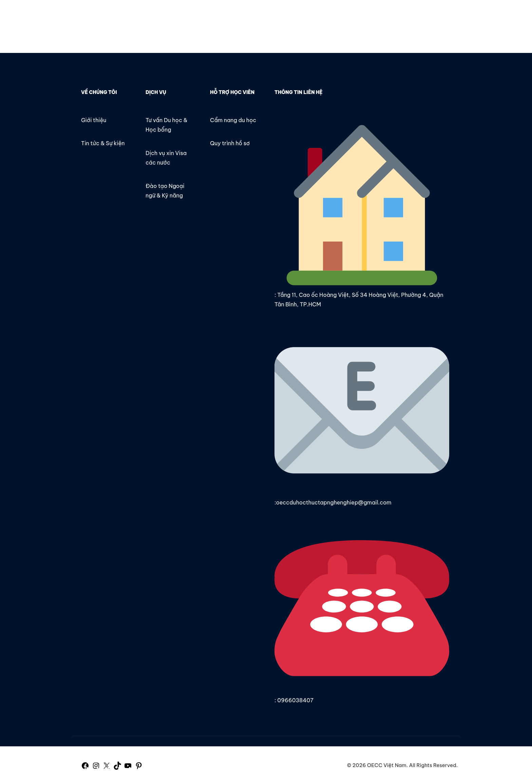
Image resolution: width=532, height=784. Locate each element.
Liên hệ (326, 16)
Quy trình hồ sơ (230, 143)
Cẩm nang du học (233, 120)
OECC (67, 16)
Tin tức (296, 16)
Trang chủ (224, 16)
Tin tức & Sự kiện (103, 143)
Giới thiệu (262, 16)
